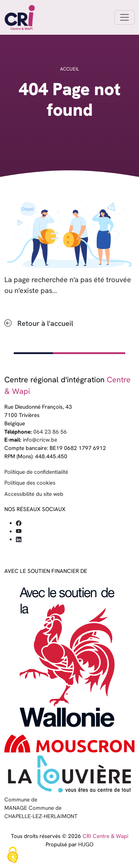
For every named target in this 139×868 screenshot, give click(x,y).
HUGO (86, 844)
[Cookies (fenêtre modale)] (13, 856)
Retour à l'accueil (45, 323)
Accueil (69, 69)
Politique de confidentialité (36, 472)
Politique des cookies (30, 483)
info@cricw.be (40, 440)
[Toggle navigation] (125, 17)
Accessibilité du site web (34, 494)
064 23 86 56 (50, 432)
